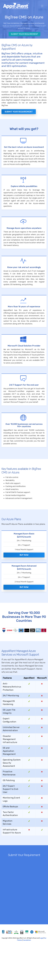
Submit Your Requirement (24, 34)
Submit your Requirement (19, 112)
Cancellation (27, 940)
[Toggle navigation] (42, 6)
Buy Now (24, 555)
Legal (42, 938)
